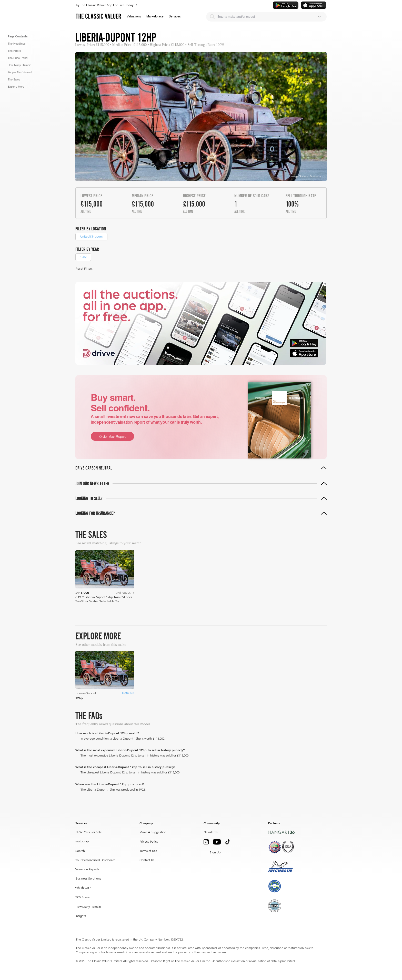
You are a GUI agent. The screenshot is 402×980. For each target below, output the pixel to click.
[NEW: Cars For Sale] (96, 832)
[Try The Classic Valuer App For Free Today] (175, 5)
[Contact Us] (148, 860)
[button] (134, 16)
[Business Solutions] (96, 879)
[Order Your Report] (112, 436)
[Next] (310, 614)
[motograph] (87, 842)
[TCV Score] (87, 897)
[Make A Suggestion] (154, 832)
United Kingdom (91, 236)
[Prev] (259, 614)
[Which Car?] (96, 888)
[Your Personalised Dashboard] (96, 860)
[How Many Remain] (89, 907)
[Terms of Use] (150, 851)
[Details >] (128, 693)
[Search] (212, 17)
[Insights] (87, 916)
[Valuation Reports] (90, 870)
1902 (83, 257)
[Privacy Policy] (150, 842)
